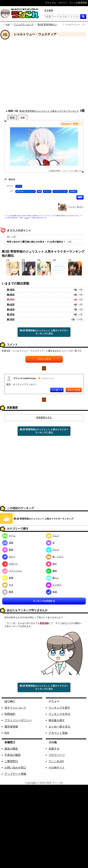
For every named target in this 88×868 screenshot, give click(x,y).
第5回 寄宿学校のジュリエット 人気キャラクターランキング (49, 111)
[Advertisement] (32, 73)
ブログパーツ (57, 755)
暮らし (53, 578)
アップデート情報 (15, 774)
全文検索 (49, 10)
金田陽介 (73, 191)
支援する (54, 749)
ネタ (8, 585)
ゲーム (9, 536)
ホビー (9, 557)
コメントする (44, 359)
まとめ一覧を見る (59, 727)
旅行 (51, 564)
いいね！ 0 (57, 390)
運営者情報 (11, 727)
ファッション (12, 571)
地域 (51, 592)
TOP (8, 24)
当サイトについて (15, 708)
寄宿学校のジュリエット (26, 191)
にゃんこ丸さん (76, 207)
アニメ (19, 186)
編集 (80, 197)
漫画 (39, 191)
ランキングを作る (59, 714)
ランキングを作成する (44, 601)
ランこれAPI (56, 761)
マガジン (47, 191)
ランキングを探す (59, 708)
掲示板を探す (57, 720)
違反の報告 (11, 749)
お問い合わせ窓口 (15, 768)
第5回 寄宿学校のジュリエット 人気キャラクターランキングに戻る (44, 332)
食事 (8, 578)
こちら (26, 218)
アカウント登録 (58, 733)
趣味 (51, 571)
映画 (8, 550)
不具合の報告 (13, 755)
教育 (8, 592)
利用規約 (10, 714)
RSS (7, 733)
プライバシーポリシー (18, 720)
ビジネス (54, 585)
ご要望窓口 (11, 761)
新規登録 (44, 623)
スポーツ (10, 564)
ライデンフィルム (60, 191)
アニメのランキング (24, 24)
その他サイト (57, 768)
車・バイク (55, 557)
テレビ (53, 550)
